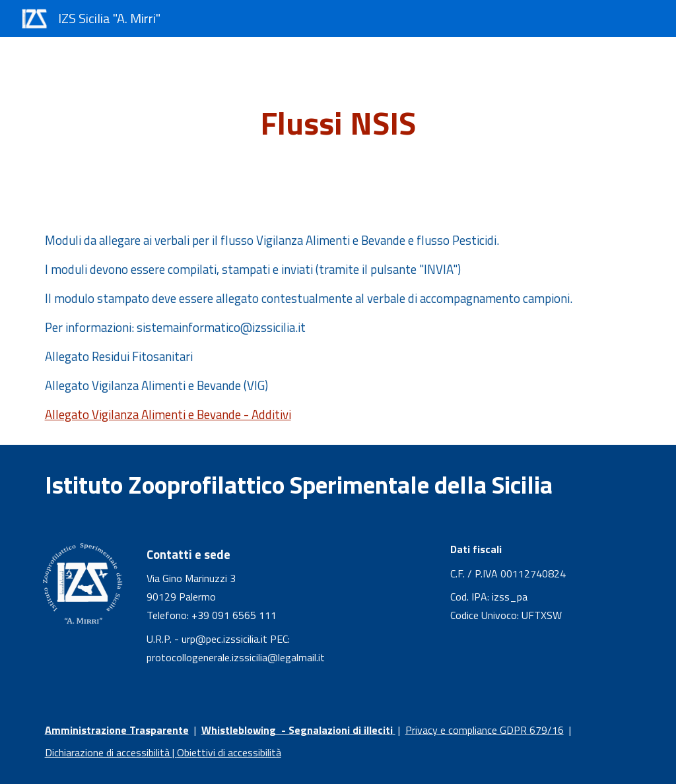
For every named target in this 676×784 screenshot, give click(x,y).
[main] (338, 123)
